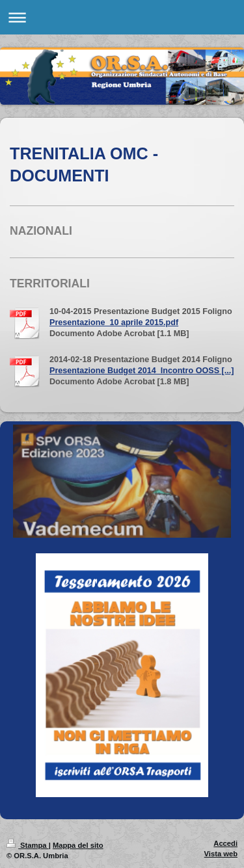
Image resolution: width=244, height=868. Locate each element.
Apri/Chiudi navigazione (122, 17)
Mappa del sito (78, 845)
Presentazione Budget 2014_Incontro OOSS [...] (142, 371)
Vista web (221, 854)
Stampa (28, 845)
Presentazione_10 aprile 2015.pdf (114, 322)
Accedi (225, 843)
